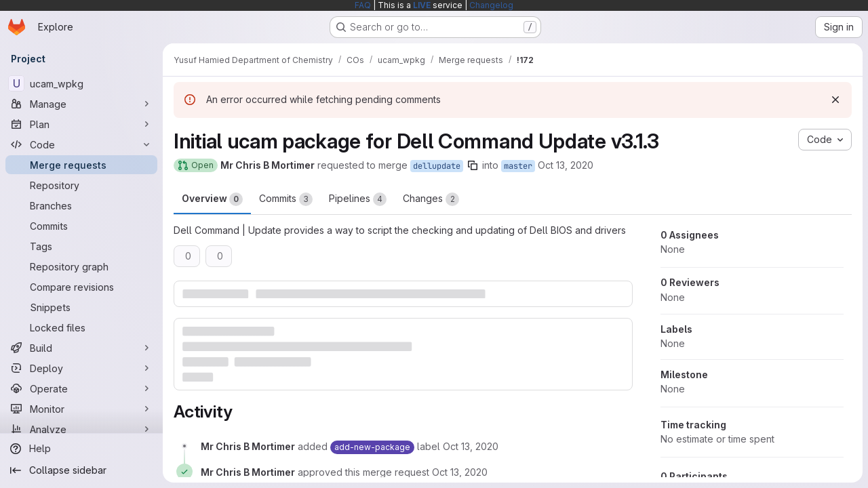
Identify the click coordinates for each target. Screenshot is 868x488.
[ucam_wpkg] (81, 83)
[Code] (81, 144)
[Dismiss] (835, 100)
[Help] (81, 449)
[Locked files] (81, 327)
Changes (431, 199)
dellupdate (437, 166)
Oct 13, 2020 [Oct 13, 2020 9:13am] (566, 165)
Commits (286, 199)
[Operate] (81, 388)
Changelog (491, 5)
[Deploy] (81, 368)
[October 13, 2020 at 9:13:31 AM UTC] (471, 446)
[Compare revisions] (81, 287)
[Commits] (81, 226)
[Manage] (81, 104)
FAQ (363, 5)
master (518, 166)
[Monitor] (81, 409)
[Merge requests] (81, 165)
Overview (212, 199)
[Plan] (81, 124)
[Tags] (81, 246)
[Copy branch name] (473, 165)
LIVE (422, 5)
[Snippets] (81, 307)
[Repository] (81, 185)
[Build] (81, 348)
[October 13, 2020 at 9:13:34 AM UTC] (460, 472)
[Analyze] (81, 429)
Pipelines (358, 199)
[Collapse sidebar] (81, 470)
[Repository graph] (81, 266)
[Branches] (81, 205)
